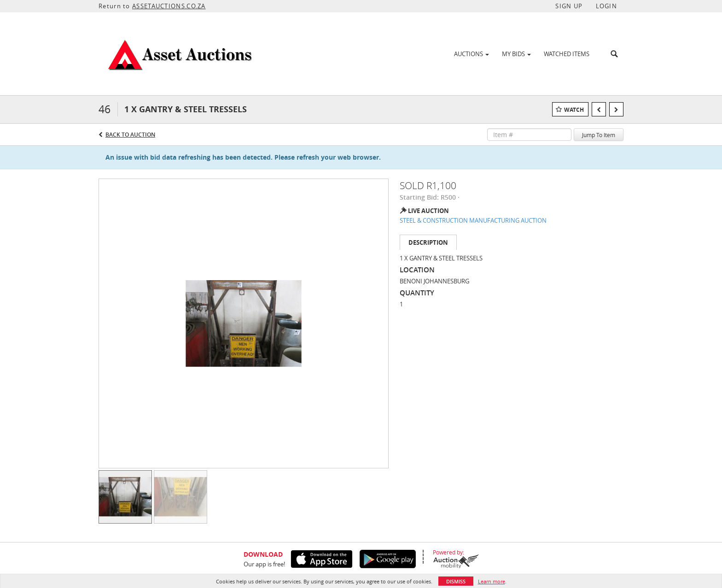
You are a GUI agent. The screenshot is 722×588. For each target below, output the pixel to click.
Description (428, 242)
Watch (574, 110)
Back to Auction (130, 135)
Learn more (492, 581)
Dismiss (456, 581)
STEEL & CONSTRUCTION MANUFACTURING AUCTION (473, 220)
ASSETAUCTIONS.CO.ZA (169, 6)
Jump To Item (599, 135)
